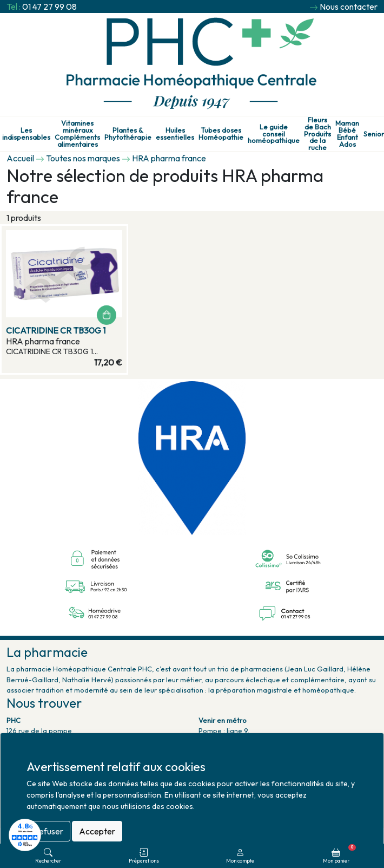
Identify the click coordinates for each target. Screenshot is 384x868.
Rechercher (48, 856)
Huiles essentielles (175, 134)
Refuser (48, 831)
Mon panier (339, 854)
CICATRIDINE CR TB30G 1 (56, 330)
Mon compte (240, 856)
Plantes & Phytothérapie (128, 134)
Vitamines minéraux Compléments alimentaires (77, 133)
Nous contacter (349, 6)
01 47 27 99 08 (49, 6)
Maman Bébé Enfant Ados (347, 133)
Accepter (97, 831)
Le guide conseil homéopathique (274, 134)
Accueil (20, 158)
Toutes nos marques (83, 158)
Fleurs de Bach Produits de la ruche (317, 134)
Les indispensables (26, 134)
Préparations (144, 856)
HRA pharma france (169, 158)
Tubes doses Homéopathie (221, 134)
